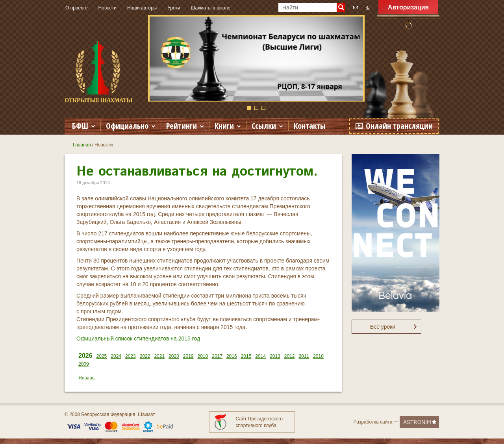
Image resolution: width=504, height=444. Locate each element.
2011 (304, 356)
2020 (174, 356)
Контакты (310, 126)
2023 (131, 356)
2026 (85, 356)
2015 (246, 356)
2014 (260, 356)
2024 (116, 356)
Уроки (174, 8)
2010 (318, 356)
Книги (224, 126)
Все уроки (383, 327)
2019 (188, 356)
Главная (82, 145)
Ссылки (264, 126)
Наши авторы (142, 8)
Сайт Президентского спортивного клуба (259, 422)
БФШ (80, 126)
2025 (102, 356)
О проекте (77, 8)
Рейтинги (182, 126)
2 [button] (256, 108)
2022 (145, 356)
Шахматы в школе (211, 8)
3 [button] (263, 108)
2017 (217, 356)
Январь (86, 378)
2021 (159, 356)
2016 (232, 356)
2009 (84, 364)
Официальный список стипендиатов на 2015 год (138, 339)
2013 (275, 356)
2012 (290, 356)
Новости (107, 8)
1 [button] (249, 108)
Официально (127, 126)
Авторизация (408, 7)
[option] (256, 58)
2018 (203, 356)
